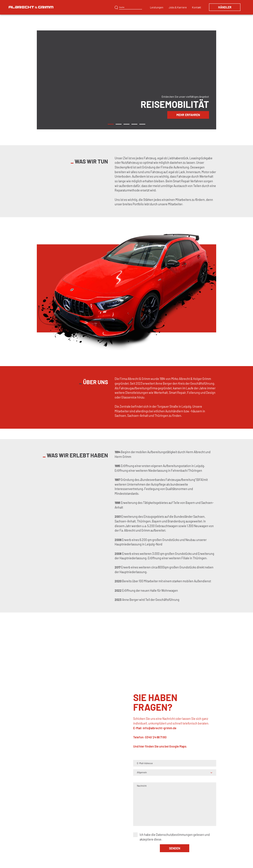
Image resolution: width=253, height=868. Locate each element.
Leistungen (157, 7)
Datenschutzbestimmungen (174, 835)
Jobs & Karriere (178, 7)
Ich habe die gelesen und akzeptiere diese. (175, 837)
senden (175, 848)
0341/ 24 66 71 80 (156, 737)
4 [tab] (134, 124)
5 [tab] (142, 124)
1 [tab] (111, 124)
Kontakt (197, 7)
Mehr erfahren (188, 115)
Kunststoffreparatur (132, 3)
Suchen (116, 8)
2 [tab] (118, 124)
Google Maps (178, 747)
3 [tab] (126, 124)
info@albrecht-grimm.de (160, 728)
